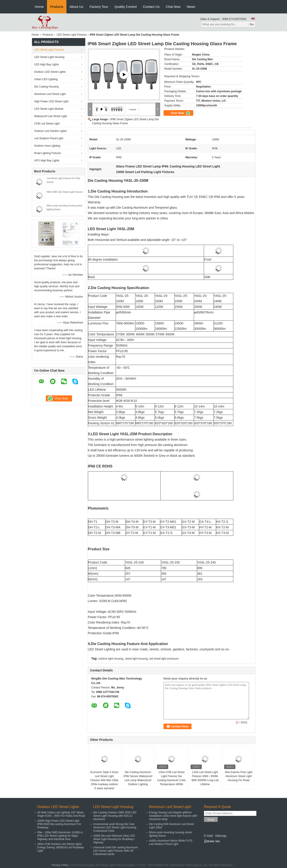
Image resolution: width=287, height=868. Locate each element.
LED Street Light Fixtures (72, 35)
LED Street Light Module (49, 109)
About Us (77, 7)
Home (39, 7)
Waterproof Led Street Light (51, 116)
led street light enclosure (164, 659)
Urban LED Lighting (46, 79)
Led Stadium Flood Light (49, 138)
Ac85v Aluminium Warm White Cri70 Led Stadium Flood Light (171, 842)
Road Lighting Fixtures (48, 153)
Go (252, 24)
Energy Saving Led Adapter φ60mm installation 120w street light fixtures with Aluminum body (173, 816)
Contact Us (151, 7)
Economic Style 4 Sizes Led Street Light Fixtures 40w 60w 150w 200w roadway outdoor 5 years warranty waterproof (104, 782)
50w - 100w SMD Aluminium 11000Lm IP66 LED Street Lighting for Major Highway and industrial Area (60, 836)
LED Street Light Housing (49, 57)
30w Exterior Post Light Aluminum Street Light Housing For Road (239, 776)
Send (211, 820)
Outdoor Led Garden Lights (50, 131)
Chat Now (173, 7)
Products (57, 7)
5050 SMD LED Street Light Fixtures (65, 192)
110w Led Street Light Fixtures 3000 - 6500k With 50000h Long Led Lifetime (205, 778)
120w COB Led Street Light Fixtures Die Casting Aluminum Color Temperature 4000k (171, 778)
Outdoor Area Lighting (47, 146)
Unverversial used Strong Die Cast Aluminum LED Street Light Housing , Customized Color (116, 827)
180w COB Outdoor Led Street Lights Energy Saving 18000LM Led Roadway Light (61, 847)
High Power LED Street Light (51, 101)
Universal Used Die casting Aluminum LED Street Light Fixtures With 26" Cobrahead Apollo (116, 851)
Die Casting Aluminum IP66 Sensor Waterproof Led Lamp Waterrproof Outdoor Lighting (138, 778)
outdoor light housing (111, 659)
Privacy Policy (60, 865)
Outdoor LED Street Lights (50, 72)
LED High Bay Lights (47, 64)
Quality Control (126, 7)
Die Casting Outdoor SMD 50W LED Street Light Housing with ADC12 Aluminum (115, 816)
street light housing (136, 659)
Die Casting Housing (46, 87)
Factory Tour (99, 7)
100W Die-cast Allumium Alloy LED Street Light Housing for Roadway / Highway (114, 839)
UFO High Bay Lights (47, 161)
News (191, 7)
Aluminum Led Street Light (50, 94)
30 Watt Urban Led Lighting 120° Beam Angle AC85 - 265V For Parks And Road (61, 814)
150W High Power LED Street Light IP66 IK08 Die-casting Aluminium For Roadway (59, 824)
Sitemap (221, 836)
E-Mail (208, 836)
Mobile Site (212, 841)
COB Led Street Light (47, 124)
